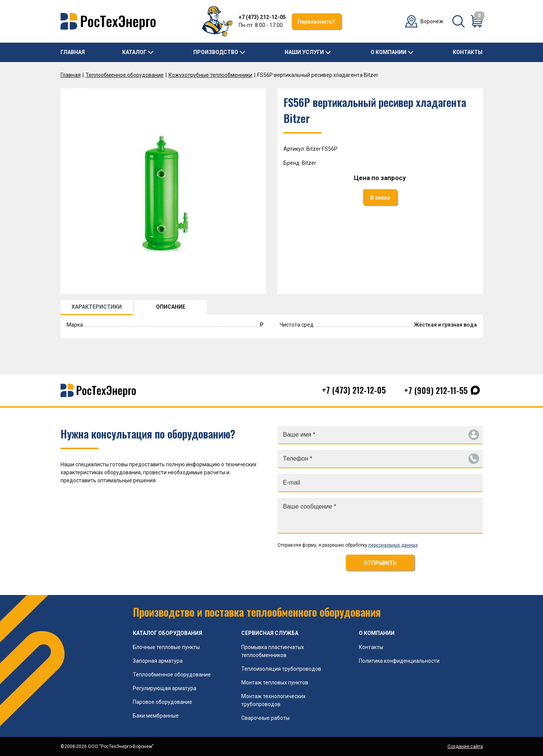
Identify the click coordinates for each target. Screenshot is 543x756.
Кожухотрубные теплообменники (210, 75)
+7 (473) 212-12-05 (262, 17)
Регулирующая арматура (165, 688)
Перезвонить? (316, 22)
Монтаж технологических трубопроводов (273, 700)
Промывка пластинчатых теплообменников (273, 651)
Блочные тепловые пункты (166, 647)
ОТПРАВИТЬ (380, 563)
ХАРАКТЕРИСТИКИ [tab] (97, 307)
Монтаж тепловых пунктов (275, 683)
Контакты (468, 52)
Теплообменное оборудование (125, 75)
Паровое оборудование (162, 702)
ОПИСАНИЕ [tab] (171, 307)
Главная (73, 52)
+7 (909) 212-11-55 (436, 390)
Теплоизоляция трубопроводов (281, 669)
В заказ (380, 198)
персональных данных (393, 545)
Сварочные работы (265, 718)
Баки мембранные (156, 716)
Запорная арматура (158, 661)
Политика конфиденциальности (399, 661)
